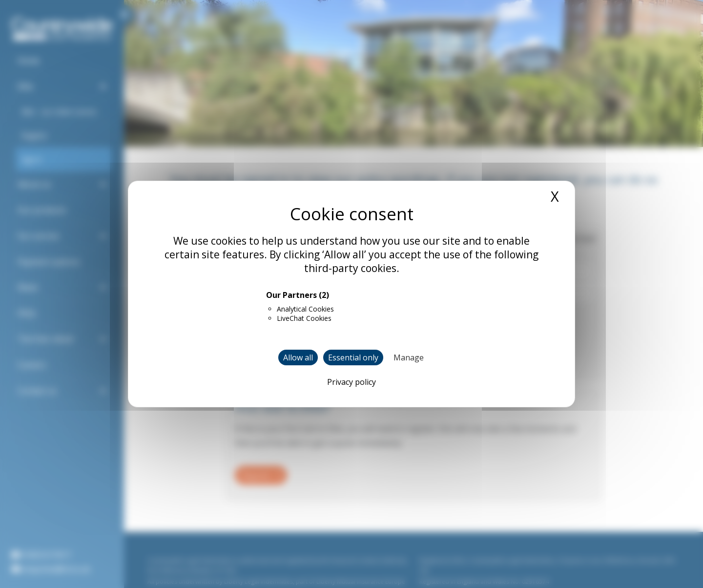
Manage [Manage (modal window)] (409, 357)
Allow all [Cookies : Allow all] (298, 357)
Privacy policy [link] (351, 382)
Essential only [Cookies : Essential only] (353, 357)
